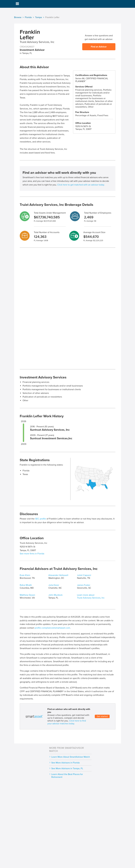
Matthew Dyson (27, 595)
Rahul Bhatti (26, 585)
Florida (28, 17)
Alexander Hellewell (58, 575)
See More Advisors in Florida (66, 763)
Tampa (39, 17)
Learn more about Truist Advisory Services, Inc (91, 596)
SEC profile (41, 519)
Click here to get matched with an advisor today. (81, 185)
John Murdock (55, 595)
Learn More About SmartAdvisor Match (71, 757)
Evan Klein (25, 575)
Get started (102, 716)
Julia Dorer (54, 585)
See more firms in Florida (32, 554)
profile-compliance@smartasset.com (52, 628)
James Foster (84, 585)
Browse (18, 17)
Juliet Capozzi (84, 575)
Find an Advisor (99, 47)
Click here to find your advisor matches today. (67, 722)
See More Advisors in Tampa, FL (67, 768)
